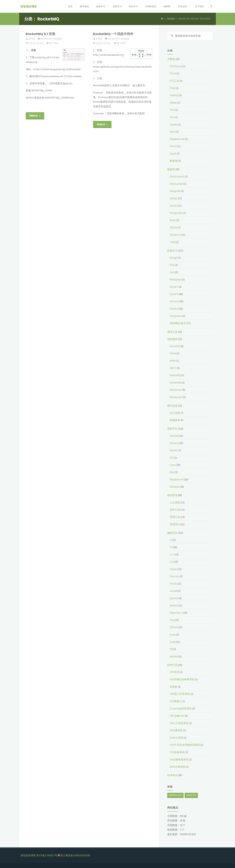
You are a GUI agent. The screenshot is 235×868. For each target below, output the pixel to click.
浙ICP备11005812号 (47, 855)
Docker (174, 450)
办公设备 (175, 413)
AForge (174, 258)
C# (171, 547)
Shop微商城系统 (179, 760)
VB (171, 649)
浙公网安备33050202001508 (75, 855)
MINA (173, 361)
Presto (173, 146)
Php (172, 620)
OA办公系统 (176, 738)
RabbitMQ (175, 375)
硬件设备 (172, 406)
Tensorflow (176, 316)
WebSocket (176, 397)
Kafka (173, 354)
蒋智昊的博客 (29, 7)
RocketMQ (46, 39)
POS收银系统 (177, 752)
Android (174, 436)
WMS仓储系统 (178, 767)
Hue (172, 117)
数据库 (171, 169)
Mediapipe (176, 280)
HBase (173, 103)
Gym (172, 272)
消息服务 (58, 39)
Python (174, 627)
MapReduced (177, 139)
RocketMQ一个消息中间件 (113, 34)
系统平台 (172, 429)
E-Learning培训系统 (181, 709)
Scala (173, 635)
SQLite (173, 228)
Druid (173, 74)
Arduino (174, 443)
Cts (172, 562)
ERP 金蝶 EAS (177, 716)
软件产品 (172, 665)
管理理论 (175, 524)
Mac (172, 472)
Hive (172, 110)
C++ (172, 555)
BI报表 (173, 687)
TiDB (172, 242)
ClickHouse (176, 66)
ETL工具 (174, 81)
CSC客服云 (176, 701)
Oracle (173, 206)
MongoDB (175, 191)
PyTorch (174, 301)
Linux (173, 465)
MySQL (174, 198)
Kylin (173, 132)
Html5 (173, 584)
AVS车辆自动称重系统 (182, 679)
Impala (174, 124)
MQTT (173, 368)
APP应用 (175, 672)
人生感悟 (175, 502)
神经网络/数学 (178, 323)
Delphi (173, 569)
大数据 (171, 59)
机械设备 (175, 420)
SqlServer (175, 235)
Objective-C (176, 613)
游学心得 (175, 510)
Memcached (176, 184)
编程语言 (172, 533)
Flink (173, 88)
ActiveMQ (175, 346)
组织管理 (172, 495)
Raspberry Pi (177, 480)
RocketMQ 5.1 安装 (41, 34)
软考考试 (172, 775)
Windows (175, 487)
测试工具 (172, 332)
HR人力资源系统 (179, 723)
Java (172, 591)
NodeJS (174, 606)
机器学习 (172, 251)
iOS (172, 458)
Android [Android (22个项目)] (175, 795)
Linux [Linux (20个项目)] (191, 795)
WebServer (176, 390)
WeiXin (173, 656)
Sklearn (174, 309)
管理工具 (175, 517)
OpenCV (174, 294)
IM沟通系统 (176, 730)
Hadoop (174, 95)
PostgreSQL (176, 213)
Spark (173, 154)
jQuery (173, 598)
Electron (174, 576)
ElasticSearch (177, 176)
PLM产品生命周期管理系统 (185, 745)
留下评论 (54, 43)
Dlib (172, 265)
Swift (173, 642)
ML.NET (174, 287)
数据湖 (174, 161)
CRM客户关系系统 (180, 694)
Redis (173, 220)
